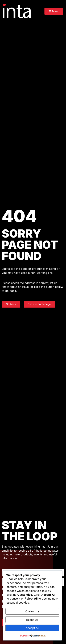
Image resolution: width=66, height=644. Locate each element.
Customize (32, 611)
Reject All (32, 620)
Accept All (32, 628)
